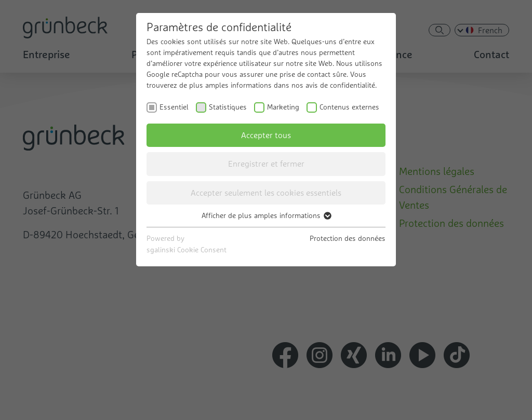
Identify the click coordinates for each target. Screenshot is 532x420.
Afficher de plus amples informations (266, 215)
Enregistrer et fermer (266, 164)
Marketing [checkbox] (283, 107)
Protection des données (348, 238)
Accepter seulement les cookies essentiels (266, 193)
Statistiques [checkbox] (228, 107)
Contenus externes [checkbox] (349, 107)
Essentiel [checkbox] (174, 107)
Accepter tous (266, 135)
